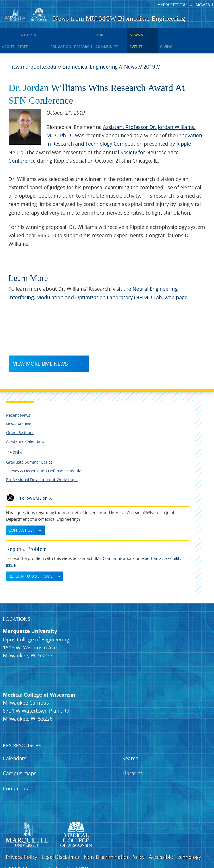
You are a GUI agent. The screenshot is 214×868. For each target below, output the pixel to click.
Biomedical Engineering (90, 51)
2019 (149, 51)
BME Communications (114, 542)
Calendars (15, 742)
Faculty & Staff (35, 33)
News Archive (19, 408)
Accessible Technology (175, 841)
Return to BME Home (30, 560)
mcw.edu (204, 5)
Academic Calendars (25, 426)
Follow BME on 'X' (36, 482)
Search (130, 742)
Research (91, 33)
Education (66, 33)
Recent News (18, 399)
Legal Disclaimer (60, 841)
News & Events (156, 33)
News (131, 51)
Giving (181, 33)
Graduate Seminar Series (29, 446)
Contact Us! (21, 514)
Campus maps (20, 757)
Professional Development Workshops (42, 464)
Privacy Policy (22, 841)
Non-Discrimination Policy (114, 841)
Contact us (15, 773)
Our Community (121, 33)
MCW (82, 853)
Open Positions (20, 417)
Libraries (133, 757)
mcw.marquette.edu (32, 51)
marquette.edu (172, 5)
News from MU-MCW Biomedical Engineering (119, 18)
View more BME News (40, 348)
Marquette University (48, 853)
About (9, 33)
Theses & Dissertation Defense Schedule (44, 455)
